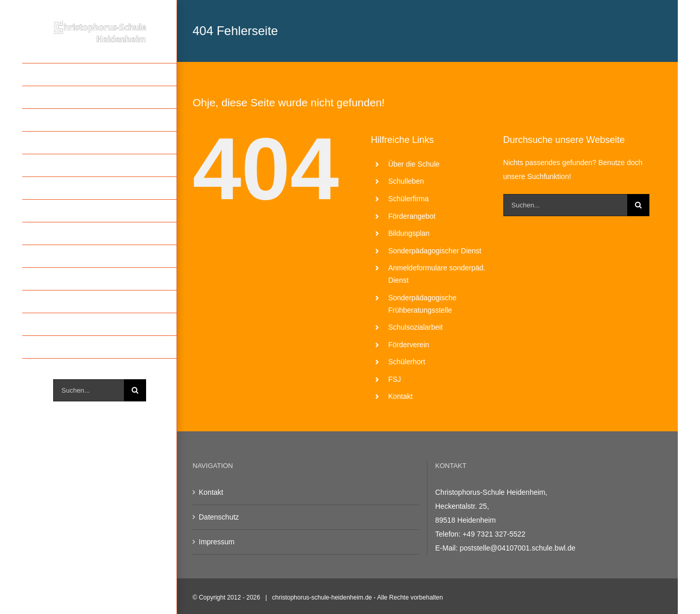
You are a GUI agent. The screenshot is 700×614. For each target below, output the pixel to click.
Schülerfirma (409, 199)
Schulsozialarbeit (416, 327)
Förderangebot (412, 216)
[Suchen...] (89, 390)
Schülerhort (407, 362)
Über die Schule (414, 164)
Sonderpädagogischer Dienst (435, 251)
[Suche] (135, 390)
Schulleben (406, 181)
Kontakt (400, 396)
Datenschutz (219, 517)
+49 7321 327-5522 (494, 534)
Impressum (217, 542)
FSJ (395, 379)
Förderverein (409, 345)
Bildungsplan (409, 233)
